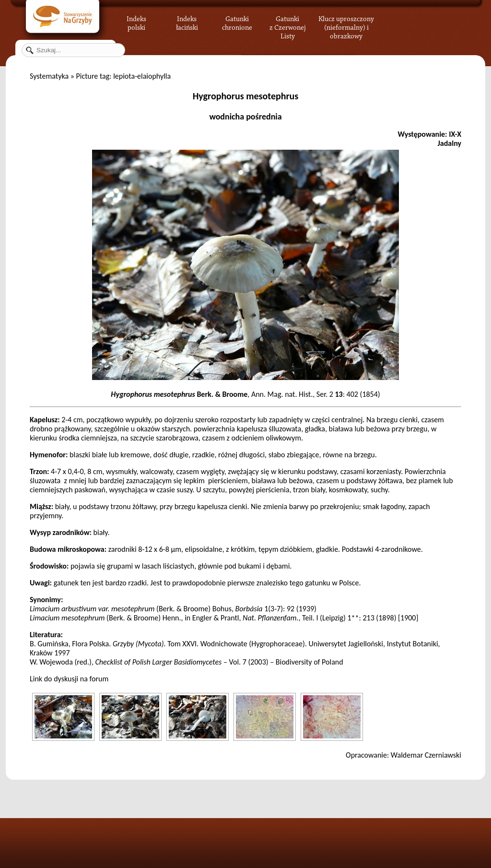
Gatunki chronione (237, 22)
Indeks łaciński (187, 22)
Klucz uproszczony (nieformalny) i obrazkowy (346, 26)
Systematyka (49, 76)
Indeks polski (136, 22)
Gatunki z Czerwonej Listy (288, 22)
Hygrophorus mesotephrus (246, 96)
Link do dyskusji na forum (69, 679)
